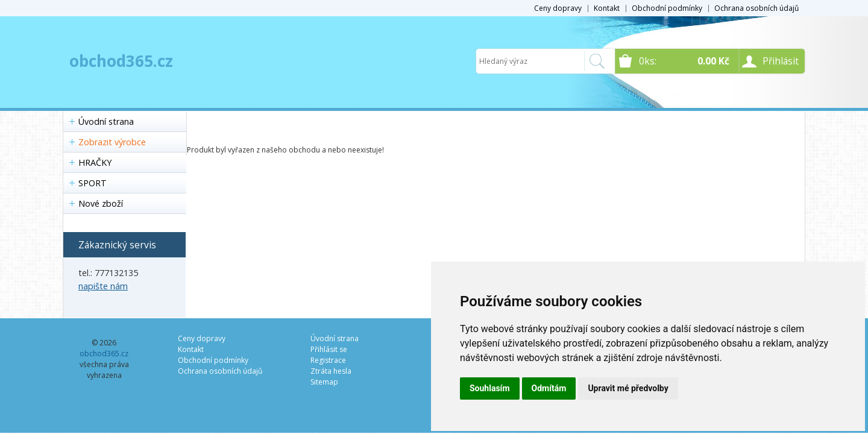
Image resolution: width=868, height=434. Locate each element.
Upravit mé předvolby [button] (628, 388)
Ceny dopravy (558, 8)
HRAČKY (95, 162)
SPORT (93, 183)
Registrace (328, 360)
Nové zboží (101, 203)
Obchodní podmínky (667, 8)
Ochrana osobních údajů (756, 8)
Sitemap (324, 382)
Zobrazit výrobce (112, 142)
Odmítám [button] (549, 388)
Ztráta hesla (331, 371)
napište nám (103, 286)
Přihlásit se (329, 349)
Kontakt (607, 8)
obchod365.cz (121, 61)
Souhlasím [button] (490, 388)
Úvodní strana (106, 121)
